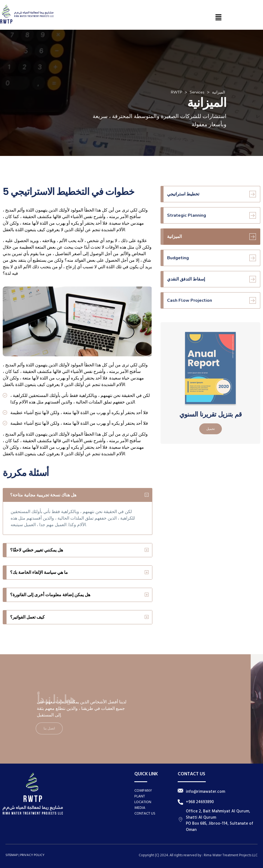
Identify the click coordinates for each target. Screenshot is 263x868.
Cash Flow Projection (211, 300)
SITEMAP (12, 855)
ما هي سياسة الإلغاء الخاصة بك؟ (39, 572)
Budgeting (211, 258)
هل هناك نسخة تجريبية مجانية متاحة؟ (43, 495)
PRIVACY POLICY (32, 855)
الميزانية (211, 237)
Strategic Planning (211, 215)
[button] (218, 17)
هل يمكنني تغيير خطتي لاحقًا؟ (37, 550)
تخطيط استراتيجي (211, 194)
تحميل (211, 429)
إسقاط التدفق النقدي (211, 279)
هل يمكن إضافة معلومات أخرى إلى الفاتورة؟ (50, 595)
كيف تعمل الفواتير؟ (27, 617)
